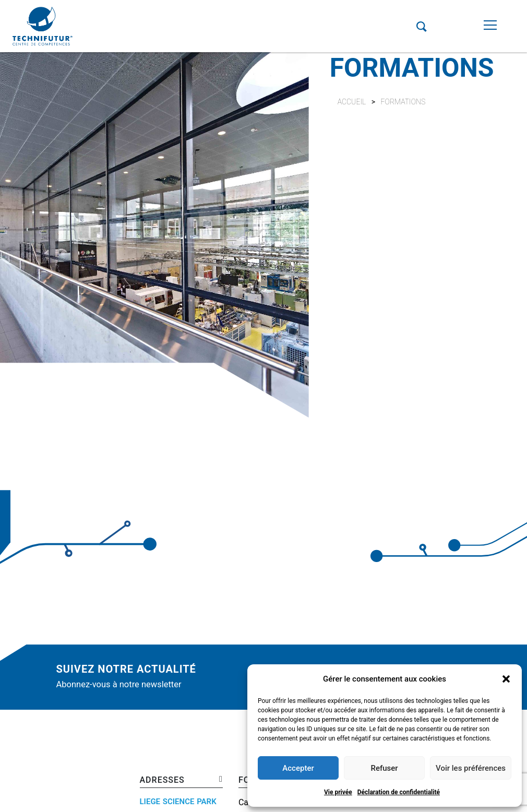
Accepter (298, 768)
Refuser (384, 768)
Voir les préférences (471, 768)
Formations (403, 102)
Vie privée (338, 792)
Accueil (352, 102)
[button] (506, 679)
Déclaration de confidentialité (399, 792)
